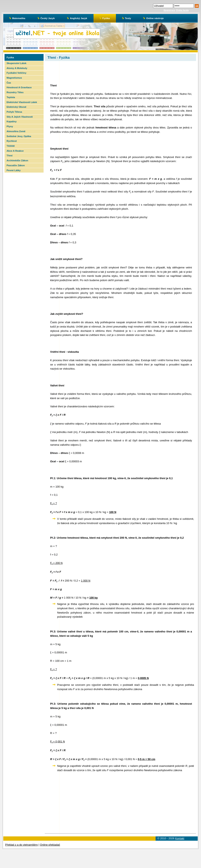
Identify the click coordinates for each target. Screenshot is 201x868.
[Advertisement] (24, 234)
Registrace (169, 10)
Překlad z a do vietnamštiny (21, 845)
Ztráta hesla (182, 10)
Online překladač (50, 845)
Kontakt (180, 838)
